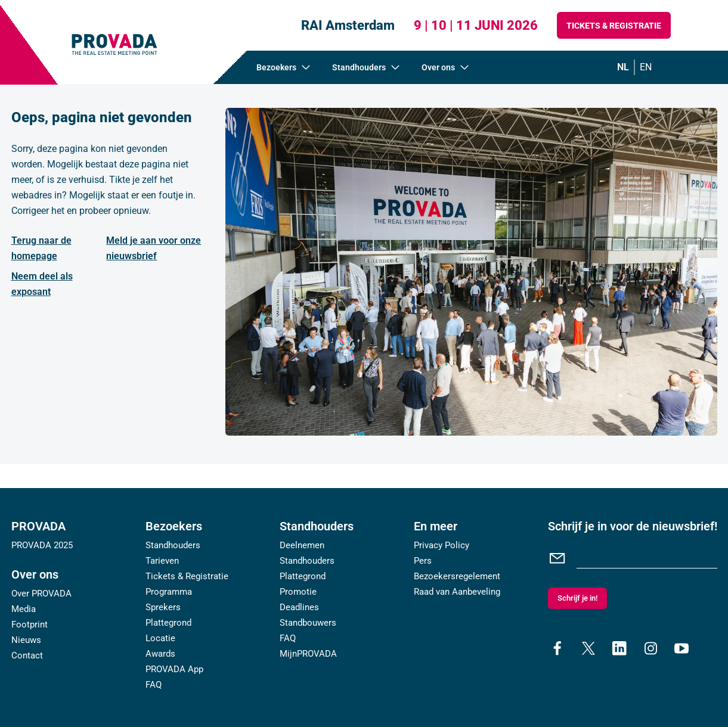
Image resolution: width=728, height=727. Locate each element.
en (646, 67)
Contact (27, 655)
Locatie (160, 638)
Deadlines (299, 607)
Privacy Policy (442, 545)
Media (24, 609)
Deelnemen (302, 545)
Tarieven (162, 561)
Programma (169, 592)
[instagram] (650, 648)
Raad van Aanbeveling (457, 592)
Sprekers (163, 607)
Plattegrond (168, 623)
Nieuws (26, 640)
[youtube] (681, 648)
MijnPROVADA (308, 654)
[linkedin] (619, 648)
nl (623, 67)
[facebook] (557, 648)
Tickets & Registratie (614, 26)
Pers (423, 561)
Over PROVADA (41, 594)
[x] (588, 648)
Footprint (30, 625)
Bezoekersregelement (457, 576)
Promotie (298, 592)
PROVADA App (174, 669)
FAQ (154, 685)
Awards (160, 654)
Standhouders (173, 545)
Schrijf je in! (577, 598)
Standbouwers (308, 623)
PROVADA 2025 (42, 545)
